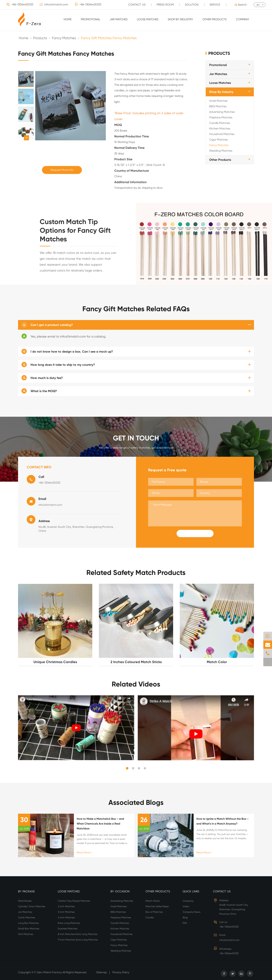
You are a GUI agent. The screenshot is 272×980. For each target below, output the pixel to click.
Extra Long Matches (69, 923)
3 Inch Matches (66, 912)
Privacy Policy (121, 972)
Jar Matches (119, 19)
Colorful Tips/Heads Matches (74, 901)
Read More (84, 852)
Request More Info (62, 170)
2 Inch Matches (66, 906)
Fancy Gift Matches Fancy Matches (109, 38)
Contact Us (222, 891)
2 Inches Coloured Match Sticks (136, 662)
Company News (192, 912)
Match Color (217, 662)
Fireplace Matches (221, 117)
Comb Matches (27, 917)
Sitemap (102, 972)
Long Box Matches (28, 923)
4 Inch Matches (66, 917)
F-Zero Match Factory (48, 972)
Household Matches (222, 134)
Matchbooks (25, 901)
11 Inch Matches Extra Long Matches (78, 940)
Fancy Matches (64, 38)
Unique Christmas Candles (55, 662)
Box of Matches (154, 912)
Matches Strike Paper (157, 906)
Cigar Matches (218, 140)
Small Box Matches (29, 929)
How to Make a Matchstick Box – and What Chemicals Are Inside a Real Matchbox (100, 824)
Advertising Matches (222, 112)
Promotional (91, 19)
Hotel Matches (218, 101)
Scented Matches (68, 929)
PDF (185, 923)
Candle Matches (220, 123)
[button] (26, 74)
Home (68, 19)
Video (186, 906)
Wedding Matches (221, 151)
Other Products (214, 19)
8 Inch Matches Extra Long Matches (78, 934)
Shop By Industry (180, 19)
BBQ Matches (218, 106)
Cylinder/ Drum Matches (32, 906)
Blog (185, 917)
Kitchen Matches (220, 128)
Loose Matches (148, 19)
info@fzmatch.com (56, 4)
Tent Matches (26, 934)
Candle (150, 917)
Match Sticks (153, 901)
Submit (195, 533)
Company (243, 19)
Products (40, 38)
